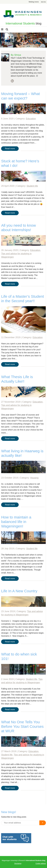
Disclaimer (18, 864)
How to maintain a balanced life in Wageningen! (16, 522)
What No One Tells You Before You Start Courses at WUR (22, 726)
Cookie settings (41, 864)
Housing (34, 478)
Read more (10, 149)
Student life (32, 186)
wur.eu (43, 2)
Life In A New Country (19, 591)
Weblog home (34, 2)
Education (31, 119)
